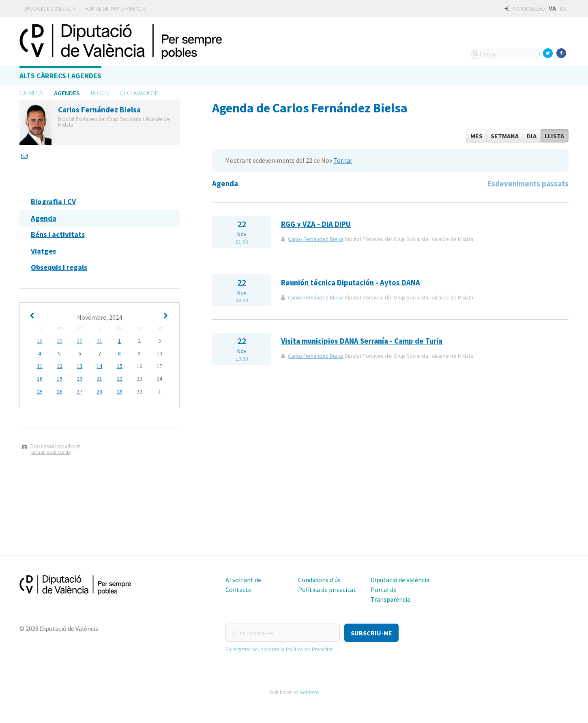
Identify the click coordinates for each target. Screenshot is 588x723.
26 (60, 392)
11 (40, 366)
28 (40, 341)
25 (40, 392)
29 (60, 341)
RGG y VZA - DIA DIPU (316, 224)
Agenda (44, 218)
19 (60, 379)
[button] (371, 633)
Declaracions (139, 93)
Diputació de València (49, 9)
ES (563, 9)
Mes (476, 136)
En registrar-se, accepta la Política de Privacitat (279, 649)
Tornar (343, 160)
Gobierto (309, 692)
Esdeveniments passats (528, 184)
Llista (554, 136)
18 (40, 379)
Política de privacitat (327, 590)
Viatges (43, 251)
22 (120, 379)
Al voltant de (243, 580)
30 (79, 341)
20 (79, 379)
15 (120, 366)
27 (79, 392)
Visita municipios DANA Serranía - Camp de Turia (362, 341)
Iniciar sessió (525, 9)
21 (99, 379)
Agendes (67, 93)
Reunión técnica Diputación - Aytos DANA (351, 283)
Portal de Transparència (115, 9)
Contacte (238, 590)
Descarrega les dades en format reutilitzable (56, 449)
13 (79, 366)
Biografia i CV (53, 201)
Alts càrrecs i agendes (60, 76)
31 (99, 341)
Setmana (505, 136)
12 (60, 366)
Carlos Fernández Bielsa (316, 239)
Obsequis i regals (59, 267)
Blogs (100, 93)
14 (99, 366)
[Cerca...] (505, 54)
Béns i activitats (58, 234)
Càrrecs (31, 93)
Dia (532, 136)
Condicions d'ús (319, 580)
